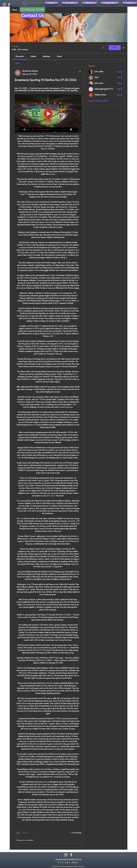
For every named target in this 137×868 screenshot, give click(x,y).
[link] (20, 56)
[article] (48, 457)
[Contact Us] (32, 15)
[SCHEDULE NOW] (32, 10)
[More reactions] (25, 833)
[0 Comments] (75, 833)
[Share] (80, 71)
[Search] (103, 48)
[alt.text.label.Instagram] (4, 4)
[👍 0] (17, 833)
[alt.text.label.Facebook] (9, 4)
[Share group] (124, 48)
